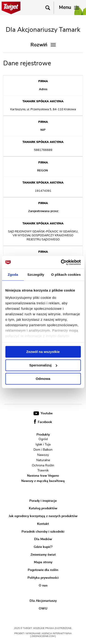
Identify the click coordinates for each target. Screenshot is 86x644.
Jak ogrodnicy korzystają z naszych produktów (43, 516)
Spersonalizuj (43, 365)
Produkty (43, 435)
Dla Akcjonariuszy (43, 601)
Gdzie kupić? (43, 547)
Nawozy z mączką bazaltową (43, 481)
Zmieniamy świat (43, 555)
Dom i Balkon (43, 450)
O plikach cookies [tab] (66, 275)
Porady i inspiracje (43, 501)
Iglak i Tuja (43, 444)
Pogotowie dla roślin (43, 570)
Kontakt (43, 524)
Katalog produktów (43, 508)
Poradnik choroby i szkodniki (43, 531)
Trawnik (43, 471)
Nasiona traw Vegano (43, 476)
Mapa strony (43, 562)
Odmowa (43, 379)
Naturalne (43, 460)
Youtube (43, 413)
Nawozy (43, 455)
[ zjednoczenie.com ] (43, 636)
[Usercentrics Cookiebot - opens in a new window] (61, 262)
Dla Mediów (43, 539)
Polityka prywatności (43, 578)
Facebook (43, 422)
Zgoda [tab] (13, 275)
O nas (43, 585)
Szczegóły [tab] (36, 275)
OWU (43, 609)
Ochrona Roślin (43, 465)
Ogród (43, 439)
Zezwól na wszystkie (43, 352)
